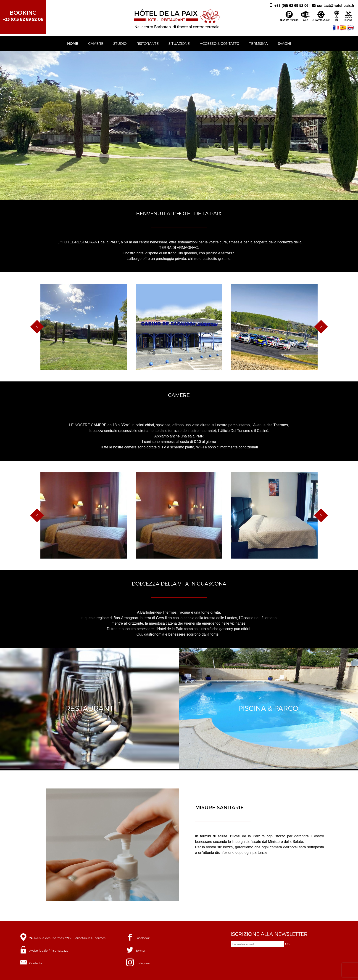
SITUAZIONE (179, 43)
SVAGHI (284, 43)
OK (287, 944)
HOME (73, 43)
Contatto (36, 963)
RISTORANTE (148, 43)
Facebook (143, 938)
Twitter (141, 950)
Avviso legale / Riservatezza (49, 950)
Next (321, 327)
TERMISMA (258, 43)
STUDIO (120, 43)
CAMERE (96, 43)
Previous (37, 327)
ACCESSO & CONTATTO (220, 43)
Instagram (143, 963)
